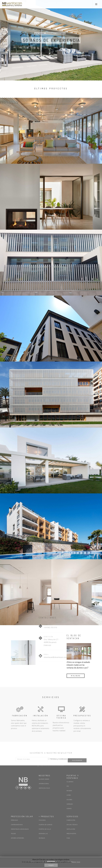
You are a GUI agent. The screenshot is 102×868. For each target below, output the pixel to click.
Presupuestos (71, 834)
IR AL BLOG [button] (76, 676)
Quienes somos (44, 779)
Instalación (71, 829)
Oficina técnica (72, 825)
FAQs (68, 838)
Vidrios (69, 808)
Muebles (42, 838)
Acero (69, 795)
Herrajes (70, 804)
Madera (69, 791)
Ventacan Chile (44, 788)
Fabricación (71, 820)
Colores (69, 800)
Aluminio (70, 782)
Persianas (14, 820)
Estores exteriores (18, 838)
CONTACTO (59, 862)
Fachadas (42, 820)
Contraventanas (17, 825)
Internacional (44, 784)
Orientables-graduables (20, 829)
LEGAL (70, 862)
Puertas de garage (46, 825)
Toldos (13, 834)
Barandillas (43, 834)
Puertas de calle (45, 829)
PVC (68, 786)
